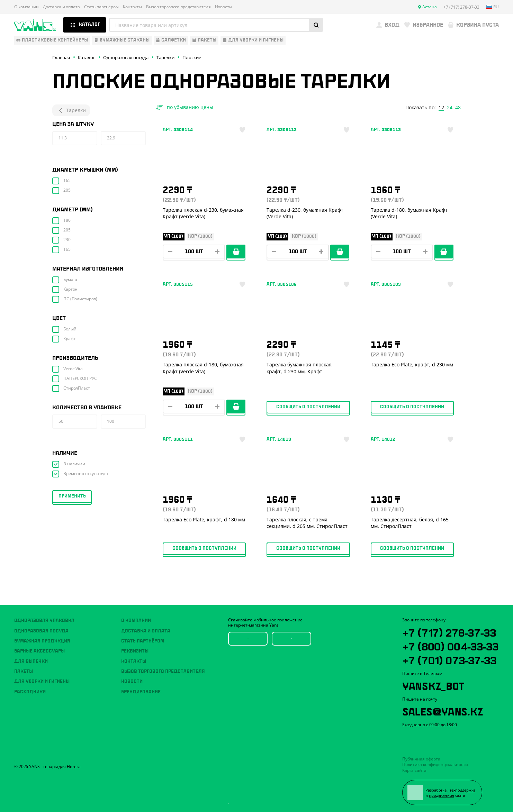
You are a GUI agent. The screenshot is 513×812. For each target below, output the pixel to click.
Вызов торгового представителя (178, 7)
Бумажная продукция (42, 641)
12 (441, 108)
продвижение (442, 795)
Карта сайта (414, 770)
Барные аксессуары (39, 651)
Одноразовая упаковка (44, 621)
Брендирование (141, 692)
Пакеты (24, 672)
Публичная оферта (421, 759)
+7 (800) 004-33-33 (450, 646)
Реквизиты (135, 651)
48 (458, 108)
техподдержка (463, 790)
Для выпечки (31, 662)
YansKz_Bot (433, 685)
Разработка (436, 790)
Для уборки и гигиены (42, 682)
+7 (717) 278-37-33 (449, 632)
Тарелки (71, 110)
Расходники (30, 692)
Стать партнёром (101, 7)
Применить (72, 496)
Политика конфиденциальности (435, 764)
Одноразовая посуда (41, 631)
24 (450, 108)
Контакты (132, 7)
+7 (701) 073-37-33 (449, 659)
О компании (26, 7)
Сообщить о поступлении (308, 407)
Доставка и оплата (61, 7)
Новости (223, 7)
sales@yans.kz (442, 711)
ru (493, 7)
